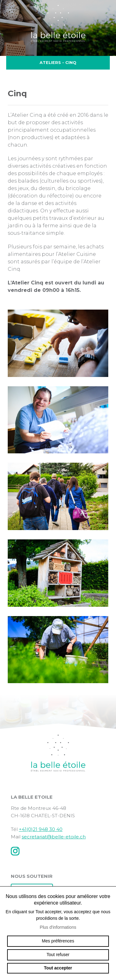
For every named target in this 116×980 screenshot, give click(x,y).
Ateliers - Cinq (58, 63)
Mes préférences (58, 941)
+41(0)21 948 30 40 (41, 829)
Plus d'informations (58, 927)
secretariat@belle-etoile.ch (54, 837)
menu (107, 14)
